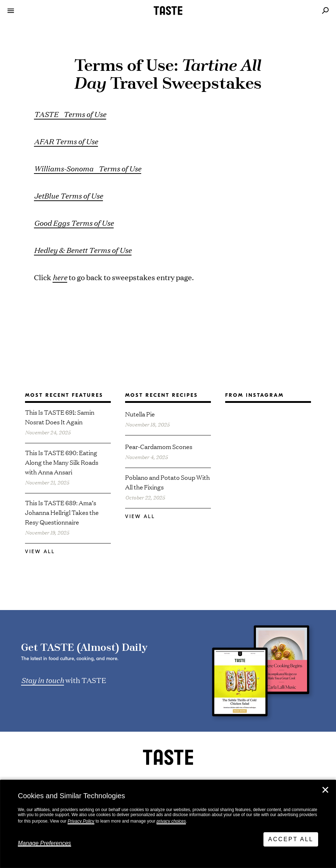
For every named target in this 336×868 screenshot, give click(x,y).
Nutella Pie (140, 414)
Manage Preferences (45, 843)
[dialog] (168, 824)
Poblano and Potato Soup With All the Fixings (167, 482)
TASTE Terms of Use (70, 114)
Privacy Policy (81, 821)
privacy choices (171, 821)
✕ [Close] (325, 790)
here (60, 277)
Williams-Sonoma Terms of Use (88, 168)
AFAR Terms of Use (66, 141)
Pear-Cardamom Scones (159, 446)
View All (40, 552)
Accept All (291, 839)
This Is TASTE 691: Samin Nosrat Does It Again (60, 417)
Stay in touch (43, 680)
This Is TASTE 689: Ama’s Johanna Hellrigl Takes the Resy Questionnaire (62, 512)
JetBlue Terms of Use (68, 195)
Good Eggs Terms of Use (74, 223)
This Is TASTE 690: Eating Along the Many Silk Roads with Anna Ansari (62, 462)
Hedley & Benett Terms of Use (83, 250)
